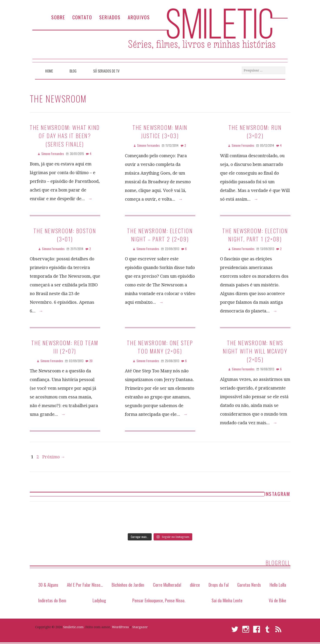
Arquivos (139, 17)
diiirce (195, 585)
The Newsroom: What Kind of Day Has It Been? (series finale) (65, 136)
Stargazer (140, 627)
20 (91, 361)
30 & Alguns (48, 585)
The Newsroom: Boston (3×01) (65, 235)
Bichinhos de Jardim (128, 585)
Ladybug (99, 600)
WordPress (120, 627)
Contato (82, 17)
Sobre (58, 17)
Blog (73, 71)
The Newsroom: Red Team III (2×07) (65, 347)
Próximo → (54, 457)
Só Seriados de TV (106, 71)
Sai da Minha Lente (227, 600)
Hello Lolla (278, 585)
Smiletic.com (73, 627)
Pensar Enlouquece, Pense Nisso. (159, 600)
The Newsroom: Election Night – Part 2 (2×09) (160, 235)
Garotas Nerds (249, 585)
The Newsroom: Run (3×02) (255, 131)
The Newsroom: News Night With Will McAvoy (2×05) (255, 351)
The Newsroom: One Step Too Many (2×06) (160, 347)
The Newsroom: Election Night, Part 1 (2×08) (255, 235)
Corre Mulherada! (167, 585)
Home (49, 71)
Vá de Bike (277, 600)
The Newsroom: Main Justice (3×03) (160, 131)
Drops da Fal (219, 585)
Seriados (110, 17)
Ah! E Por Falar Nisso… (85, 585)
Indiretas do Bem (52, 600)
